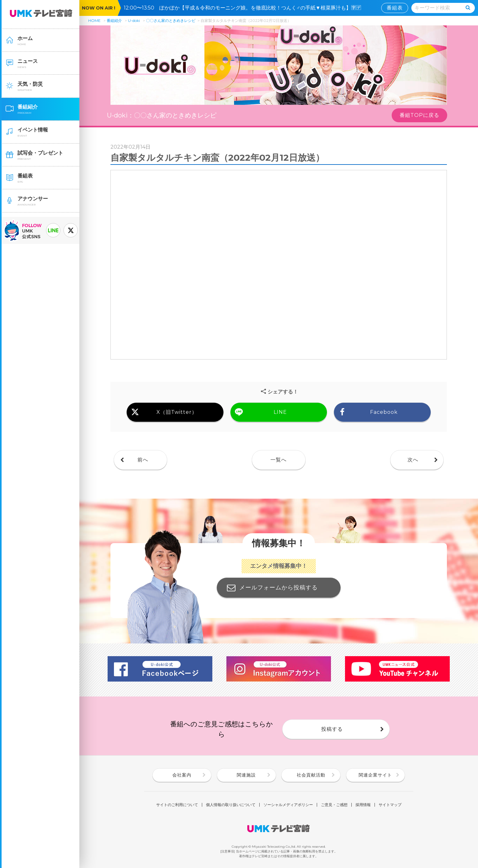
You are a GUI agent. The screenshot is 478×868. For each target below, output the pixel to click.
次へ (413, 460)
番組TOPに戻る (419, 115)
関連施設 (246, 775)
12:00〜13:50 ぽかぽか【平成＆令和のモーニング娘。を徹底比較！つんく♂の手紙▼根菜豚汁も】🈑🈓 (245, 8)
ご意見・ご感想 (334, 805)
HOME (94, 20)
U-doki (134, 20)
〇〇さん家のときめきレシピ (171, 20)
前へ (143, 460)
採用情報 (363, 805)
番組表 (395, 8)
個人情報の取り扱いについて (231, 805)
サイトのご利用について (177, 805)
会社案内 (182, 775)
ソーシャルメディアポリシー (288, 805)
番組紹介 (114, 20)
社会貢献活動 (311, 775)
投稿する (332, 729)
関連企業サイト (375, 775)
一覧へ (279, 460)
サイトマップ (390, 805)
